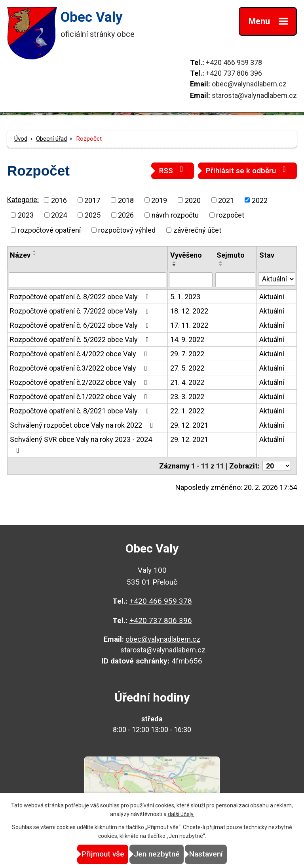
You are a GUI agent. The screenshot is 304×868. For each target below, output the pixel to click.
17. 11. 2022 (189, 325)
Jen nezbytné (157, 854)
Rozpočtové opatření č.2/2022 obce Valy (80, 382)
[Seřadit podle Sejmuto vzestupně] (221, 262)
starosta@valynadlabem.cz (254, 95)
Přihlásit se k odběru (247, 170)
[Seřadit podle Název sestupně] (35, 254)
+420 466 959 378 (234, 62)
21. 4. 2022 (187, 382)
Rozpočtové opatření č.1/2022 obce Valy (80, 397)
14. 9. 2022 (187, 339)
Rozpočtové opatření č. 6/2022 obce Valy (81, 325)
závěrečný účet (197, 230)
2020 (193, 200)
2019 (159, 200)
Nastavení (206, 854)
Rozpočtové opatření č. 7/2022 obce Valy (81, 311)
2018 (126, 200)
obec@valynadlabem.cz (249, 84)
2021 (226, 200)
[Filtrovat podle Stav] (277, 279)
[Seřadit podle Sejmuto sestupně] (221, 265)
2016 (59, 200)
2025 (93, 215)
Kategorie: (23, 200)
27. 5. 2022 (187, 368)
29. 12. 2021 (189, 425)
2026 (126, 215)
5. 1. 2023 (185, 297)
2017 (92, 200)
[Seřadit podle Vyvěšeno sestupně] (175, 265)
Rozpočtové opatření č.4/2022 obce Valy (80, 354)
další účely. (181, 814)
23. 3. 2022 (187, 397)
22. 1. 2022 (187, 411)
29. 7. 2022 (187, 354)
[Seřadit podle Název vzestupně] (35, 251)
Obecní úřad (51, 139)
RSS (173, 170)
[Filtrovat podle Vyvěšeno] (191, 280)
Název (20, 255)
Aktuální (272, 297)
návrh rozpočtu (175, 215)
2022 (260, 200)
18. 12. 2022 (189, 311)
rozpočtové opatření (49, 230)
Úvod (21, 139)
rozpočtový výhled (127, 230)
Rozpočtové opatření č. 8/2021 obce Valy (81, 411)
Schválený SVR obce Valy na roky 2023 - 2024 (81, 445)
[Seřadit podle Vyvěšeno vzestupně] (175, 262)
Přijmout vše (103, 854)
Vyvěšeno (186, 255)
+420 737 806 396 (234, 73)
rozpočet (230, 215)
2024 (59, 215)
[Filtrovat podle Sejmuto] (235, 280)
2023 (26, 215)
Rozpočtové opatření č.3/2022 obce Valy (80, 368)
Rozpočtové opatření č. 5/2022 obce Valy (81, 339)
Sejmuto (231, 255)
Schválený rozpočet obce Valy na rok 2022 (83, 425)
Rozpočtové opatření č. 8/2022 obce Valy (81, 297)
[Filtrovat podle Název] (87, 280)
